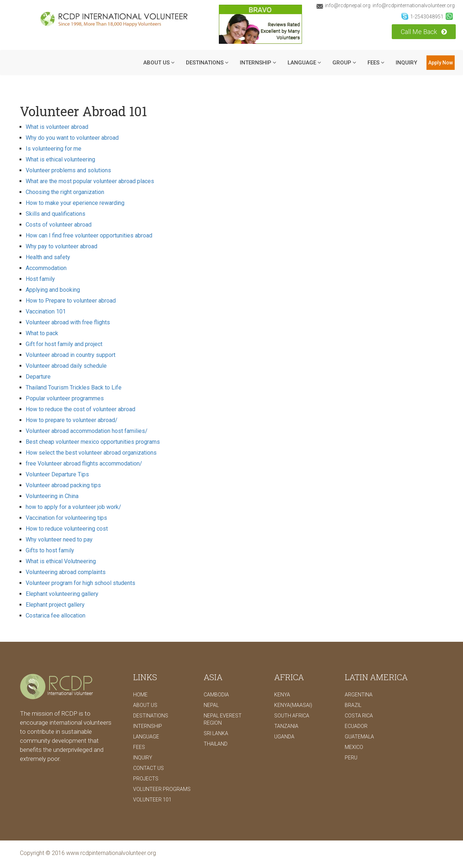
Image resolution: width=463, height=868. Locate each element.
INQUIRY (406, 63)
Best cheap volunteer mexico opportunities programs (93, 442)
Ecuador (356, 726)
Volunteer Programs (162, 789)
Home (140, 695)
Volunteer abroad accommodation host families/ (87, 431)
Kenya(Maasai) (293, 705)
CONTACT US (148, 768)
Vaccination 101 (46, 311)
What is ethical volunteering (60, 159)
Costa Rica (359, 716)
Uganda (284, 737)
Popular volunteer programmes (65, 398)
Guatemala (359, 737)
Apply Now (441, 63)
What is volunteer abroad (57, 127)
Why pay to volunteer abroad (61, 246)
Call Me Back (424, 32)
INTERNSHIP (258, 63)
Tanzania (286, 726)
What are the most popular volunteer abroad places (90, 181)
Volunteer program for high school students (80, 583)
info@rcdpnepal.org (343, 6)
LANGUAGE (304, 63)
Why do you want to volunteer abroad (72, 138)
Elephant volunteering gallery (62, 594)
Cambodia (216, 695)
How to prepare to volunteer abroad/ (72, 420)
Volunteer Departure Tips (57, 474)
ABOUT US (159, 63)
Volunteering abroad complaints (66, 572)
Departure (38, 377)
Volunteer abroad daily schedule (66, 366)
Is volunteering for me (54, 149)
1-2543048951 (422, 16)
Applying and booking (53, 290)
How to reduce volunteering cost (67, 529)
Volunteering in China (52, 496)
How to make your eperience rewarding (75, 203)
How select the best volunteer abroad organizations (91, 453)
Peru (351, 758)
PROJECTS (146, 779)
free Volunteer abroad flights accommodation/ (84, 464)
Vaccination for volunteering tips (66, 518)
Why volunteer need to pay (59, 540)
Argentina (359, 695)
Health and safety (48, 257)
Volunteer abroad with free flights (68, 322)
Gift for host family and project (64, 344)
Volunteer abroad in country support (71, 355)
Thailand (216, 744)
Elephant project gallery (55, 605)
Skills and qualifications (56, 214)
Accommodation (46, 268)
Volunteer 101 (152, 800)
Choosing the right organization (65, 192)
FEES (139, 747)
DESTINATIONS (207, 63)
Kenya (282, 695)
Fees (376, 63)
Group (344, 63)
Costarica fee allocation (56, 616)
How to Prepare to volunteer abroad (71, 301)
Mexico (354, 747)
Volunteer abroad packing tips (63, 485)
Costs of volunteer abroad (59, 225)
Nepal (211, 705)
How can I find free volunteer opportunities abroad (89, 235)
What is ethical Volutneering (61, 561)
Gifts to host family (50, 550)
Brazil (353, 705)
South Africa (292, 716)
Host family (40, 279)
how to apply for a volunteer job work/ (73, 507)
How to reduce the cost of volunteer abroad (80, 409)
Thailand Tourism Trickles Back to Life (74, 387)
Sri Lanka (216, 733)
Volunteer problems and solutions (68, 170)
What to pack (42, 333)
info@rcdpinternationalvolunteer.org (414, 5)
